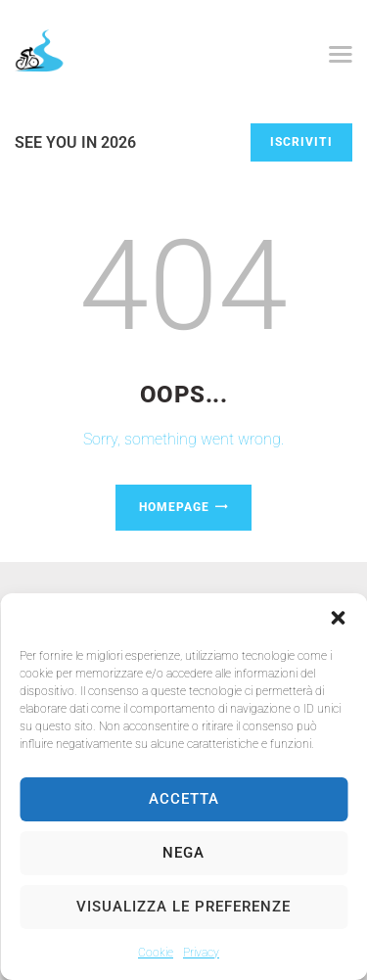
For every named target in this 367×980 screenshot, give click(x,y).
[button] (338, 618)
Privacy (201, 953)
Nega (183, 853)
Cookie (156, 953)
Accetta (184, 799)
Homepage (174, 507)
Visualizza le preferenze (183, 907)
